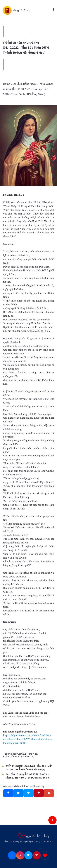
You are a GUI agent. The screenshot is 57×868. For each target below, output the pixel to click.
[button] (52, 820)
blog (47, 836)
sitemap (49, 841)
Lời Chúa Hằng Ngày (28, 754)
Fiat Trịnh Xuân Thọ (25, 757)
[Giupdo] (45, 855)
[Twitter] (28, 793)
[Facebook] (8, 793)
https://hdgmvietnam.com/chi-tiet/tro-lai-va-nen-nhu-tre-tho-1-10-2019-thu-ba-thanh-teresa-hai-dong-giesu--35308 (28, 739)
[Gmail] (49, 793)
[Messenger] (18, 793)
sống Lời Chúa (22, 10)
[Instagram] (20, 855)
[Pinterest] (39, 793)
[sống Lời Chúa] (8, 10)
